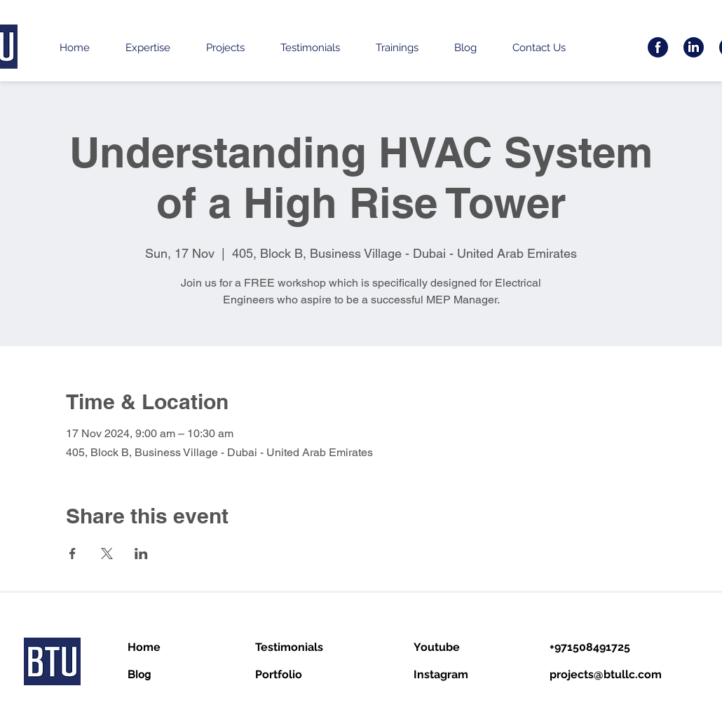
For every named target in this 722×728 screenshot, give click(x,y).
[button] (148, 48)
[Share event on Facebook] (73, 554)
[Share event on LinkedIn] (141, 554)
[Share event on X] (107, 554)
